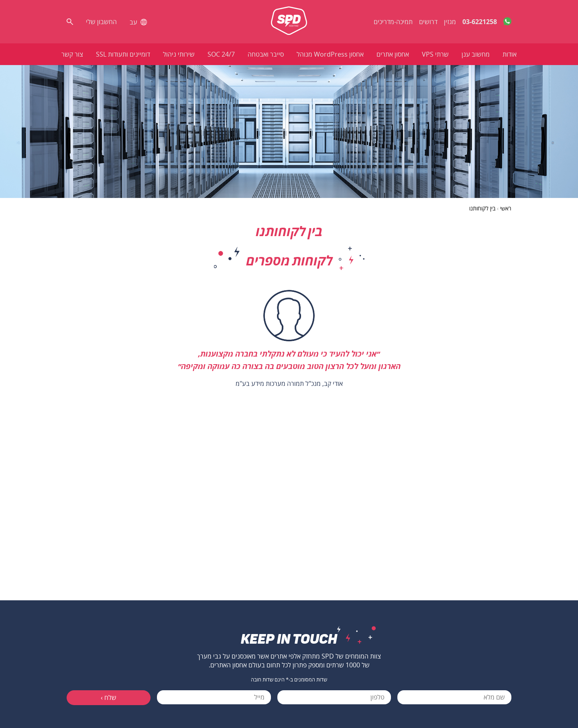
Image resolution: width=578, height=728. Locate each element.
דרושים (428, 22)
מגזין (450, 22)
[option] (289, 342)
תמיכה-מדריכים (393, 22)
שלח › (109, 697)
